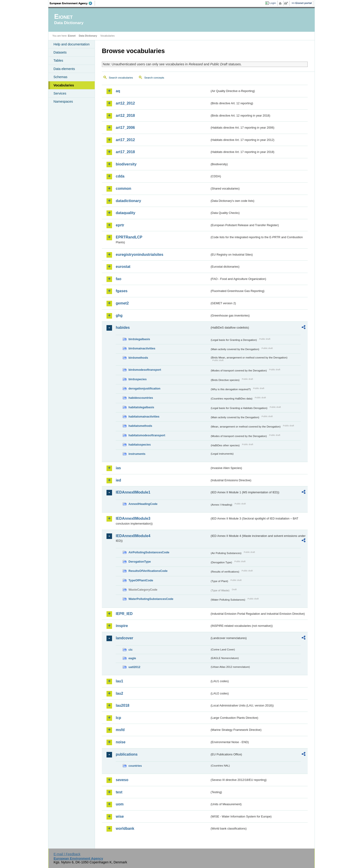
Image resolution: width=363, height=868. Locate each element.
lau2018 (123, 705)
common (124, 188)
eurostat (123, 267)
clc (131, 650)
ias (118, 468)
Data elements (64, 69)
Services (60, 93)
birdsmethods (138, 358)
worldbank (125, 828)
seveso (122, 780)
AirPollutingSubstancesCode (149, 552)
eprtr (120, 225)
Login (273, 3)
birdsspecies (138, 379)
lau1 (119, 681)
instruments (137, 454)
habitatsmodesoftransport (147, 435)
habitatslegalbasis (141, 407)
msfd (120, 730)
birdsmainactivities (142, 348)
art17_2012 (125, 140)
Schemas (60, 77)
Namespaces (63, 101)
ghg (119, 315)
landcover (125, 638)
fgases (122, 291)
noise (121, 742)
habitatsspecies (140, 445)
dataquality (125, 213)
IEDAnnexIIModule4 (133, 536)
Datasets (60, 52)
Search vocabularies (121, 78)
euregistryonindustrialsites (139, 255)
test (119, 792)
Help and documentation (72, 44)
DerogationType (140, 562)
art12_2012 (125, 103)
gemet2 (122, 303)
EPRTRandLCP (129, 237)
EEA (72, 3)
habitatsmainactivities (144, 417)
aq (118, 91)
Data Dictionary (88, 36)
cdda (120, 176)
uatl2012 (134, 667)
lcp (118, 718)
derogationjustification (144, 388)
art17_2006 (125, 128)
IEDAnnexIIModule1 (133, 492)
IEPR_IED (124, 614)
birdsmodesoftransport (145, 370)
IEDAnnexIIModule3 (133, 518)
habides (123, 328)
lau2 (119, 693)
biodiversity (126, 164)
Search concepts (154, 78)
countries (135, 766)
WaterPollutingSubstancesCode (151, 599)
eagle (132, 658)
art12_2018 (125, 116)
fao (119, 279)
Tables (58, 60)
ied (118, 480)
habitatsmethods (140, 426)
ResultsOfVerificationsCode (148, 571)
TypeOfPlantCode (141, 580)
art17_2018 (125, 152)
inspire (122, 626)
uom (120, 804)
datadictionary (128, 201)
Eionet (72, 36)
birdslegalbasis (139, 339)
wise (120, 816)
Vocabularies (64, 85)
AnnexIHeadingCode (143, 504)
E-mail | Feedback (67, 854)
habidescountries (141, 398)
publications (127, 754)
